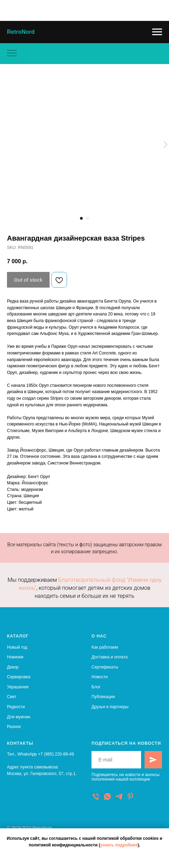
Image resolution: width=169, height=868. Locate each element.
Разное (14, 727)
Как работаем (105, 647)
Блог (96, 687)
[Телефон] (96, 796)
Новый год (17, 647)
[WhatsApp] (107, 796)
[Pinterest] (130, 796)
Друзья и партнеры (110, 707)
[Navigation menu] (157, 32)
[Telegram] (119, 796)
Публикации (103, 697)
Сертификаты (105, 667)
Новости (100, 677)
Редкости (16, 707)
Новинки (15, 657)
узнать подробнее (119, 845)
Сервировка (19, 677)
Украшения (18, 687)
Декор (13, 667)
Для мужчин (19, 717)
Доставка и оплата (110, 657)
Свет (12, 697)
